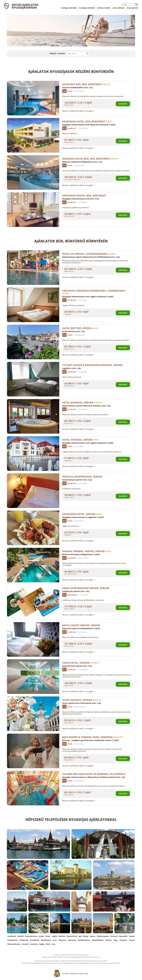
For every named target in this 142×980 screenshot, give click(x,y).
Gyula (60, 963)
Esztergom (50, 963)
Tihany (132, 940)
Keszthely (85, 963)
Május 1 (58, 961)
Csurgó (41, 936)
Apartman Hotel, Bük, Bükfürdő (87, 121)
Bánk (48, 944)
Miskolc (109, 940)
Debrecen (62, 940)
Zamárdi (25, 944)
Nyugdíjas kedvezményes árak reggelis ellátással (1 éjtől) (88, 297)
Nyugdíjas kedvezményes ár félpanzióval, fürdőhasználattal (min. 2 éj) (94, 777)
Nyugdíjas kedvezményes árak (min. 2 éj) (80, 199)
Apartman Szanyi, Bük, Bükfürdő (85, 195)
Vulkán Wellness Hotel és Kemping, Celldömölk (94, 774)
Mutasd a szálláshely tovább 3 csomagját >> (78, 766)
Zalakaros (117, 963)
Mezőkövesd (46, 940)
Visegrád (111, 963)
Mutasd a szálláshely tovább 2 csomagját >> (78, 277)
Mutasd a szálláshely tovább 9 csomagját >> (78, 429)
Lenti (55, 940)
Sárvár (48, 936)
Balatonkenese (31, 936)
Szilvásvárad (12, 940)
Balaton (24, 963)
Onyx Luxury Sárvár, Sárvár (81, 625)
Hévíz (80, 963)
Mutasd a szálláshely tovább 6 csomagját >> (78, 541)
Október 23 (73, 961)
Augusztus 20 (39, 961)
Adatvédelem (67, 957)
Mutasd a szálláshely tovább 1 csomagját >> (78, 148)
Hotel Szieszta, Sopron (82, 700)
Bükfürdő (39, 963)
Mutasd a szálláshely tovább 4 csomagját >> (78, 355)
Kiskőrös (62, 936)
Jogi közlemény (76, 957)
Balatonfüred (72, 936)
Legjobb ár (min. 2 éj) (72, 368)
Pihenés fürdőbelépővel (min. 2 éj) (77, 87)
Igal (80, 936)
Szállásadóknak (86, 957)
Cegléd (54, 936)
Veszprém (123, 940)
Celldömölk (24, 940)
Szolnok (21, 936)
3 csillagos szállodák (68, 8)
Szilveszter (86, 961)
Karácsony (52, 961)
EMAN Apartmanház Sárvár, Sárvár (87, 588)
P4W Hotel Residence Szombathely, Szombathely (94, 292)
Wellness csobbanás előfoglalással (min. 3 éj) (82, 162)
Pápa (116, 940)
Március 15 (65, 961)
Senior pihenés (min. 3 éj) (74, 331)
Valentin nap (94, 961)
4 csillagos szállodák (87, 8)
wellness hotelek (104, 8)
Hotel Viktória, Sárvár (81, 440)
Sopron (93, 936)
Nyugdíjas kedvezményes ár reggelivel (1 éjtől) (83, 517)
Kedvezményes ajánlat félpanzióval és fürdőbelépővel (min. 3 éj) (91, 257)
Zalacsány (72, 940)
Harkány (75, 963)
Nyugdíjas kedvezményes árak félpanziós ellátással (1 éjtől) (89, 125)
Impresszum (96, 957)
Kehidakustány (84, 940)
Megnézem (123, 104)
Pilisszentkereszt (14, 944)
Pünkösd (80, 961)
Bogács (42, 944)
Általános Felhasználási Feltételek (52, 957)
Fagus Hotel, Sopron (81, 663)
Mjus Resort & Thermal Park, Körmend (93, 737)
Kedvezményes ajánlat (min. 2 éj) (77, 480)
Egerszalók (123, 936)
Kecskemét (12, 936)
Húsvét (46, 961)
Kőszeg (86, 936)
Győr (56, 963)
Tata (53, 944)
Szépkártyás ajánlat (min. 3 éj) (76, 591)
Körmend (114, 936)
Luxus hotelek (103, 961)
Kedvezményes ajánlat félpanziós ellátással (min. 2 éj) (86, 406)
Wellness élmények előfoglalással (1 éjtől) (81, 554)
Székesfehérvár (98, 940)
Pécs (91, 963)
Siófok (100, 963)
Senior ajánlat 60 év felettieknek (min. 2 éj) (82, 703)
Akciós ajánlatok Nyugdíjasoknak (25, 6)
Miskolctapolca (103, 936)
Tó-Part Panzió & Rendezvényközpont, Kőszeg (92, 365)
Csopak (132, 936)
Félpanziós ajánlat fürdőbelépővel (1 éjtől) (81, 628)
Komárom (34, 944)
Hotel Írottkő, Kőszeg (80, 328)
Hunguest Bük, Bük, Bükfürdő (86, 84)
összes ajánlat (132, 8)
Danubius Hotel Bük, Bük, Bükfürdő (90, 159)
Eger (44, 963)
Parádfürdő (35, 940)
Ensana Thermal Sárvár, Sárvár (87, 551)
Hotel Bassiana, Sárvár (82, 402)
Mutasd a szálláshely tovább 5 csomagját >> (78, 111)
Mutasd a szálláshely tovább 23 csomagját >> (79, 801)
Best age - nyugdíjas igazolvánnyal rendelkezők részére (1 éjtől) (90, 740)
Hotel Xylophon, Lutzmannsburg (89, 254)
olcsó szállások (118, 8)
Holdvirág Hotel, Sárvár (82, 514)
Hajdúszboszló (67, 963)
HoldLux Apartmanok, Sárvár (83, 477)
